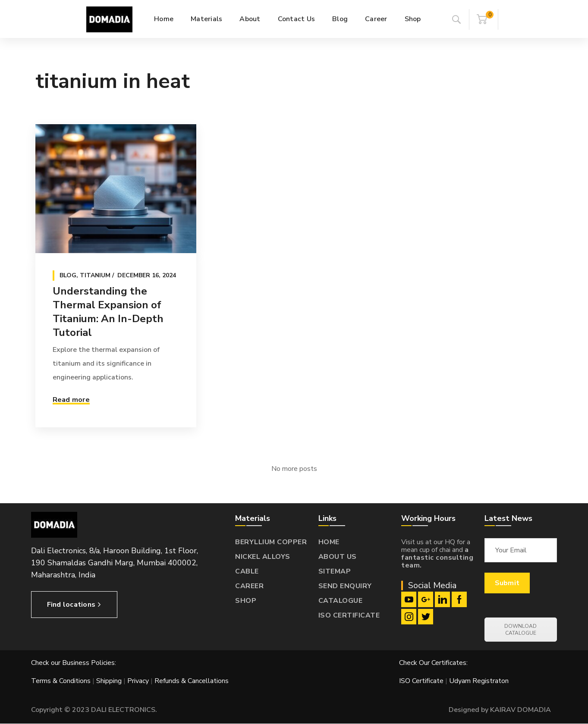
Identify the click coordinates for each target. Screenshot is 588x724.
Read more (71, 400)
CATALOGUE (341, 601)
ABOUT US (338, 557)
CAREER (249, 586)
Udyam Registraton (479, 681)
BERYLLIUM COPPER (271, 542)
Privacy (138, 681)
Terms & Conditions (61, 681)
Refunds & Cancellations (192, 681)
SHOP (246, 601)
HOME (329, 542)
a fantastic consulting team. (437, 558)
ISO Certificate (422, 681)
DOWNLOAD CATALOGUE (520, 630)
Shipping (109, 681)
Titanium (95, 275)
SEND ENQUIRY (345, 586)
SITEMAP (335, 571)
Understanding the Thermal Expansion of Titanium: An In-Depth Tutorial (108, 312)
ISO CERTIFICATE (349, 615)
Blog (68, 275)
